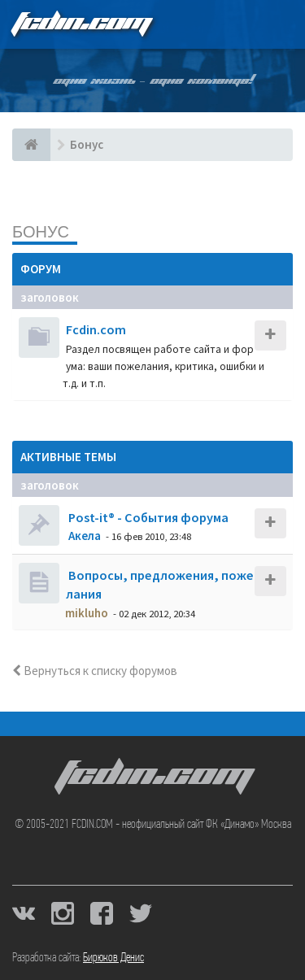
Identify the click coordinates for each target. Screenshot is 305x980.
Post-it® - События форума (147, 517)
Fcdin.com (96, 329)
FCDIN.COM (81, 24)
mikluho (87, 613)
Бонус (41, 231)
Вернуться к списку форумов (95, 671)
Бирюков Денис (113, 958)
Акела (85, 536)
